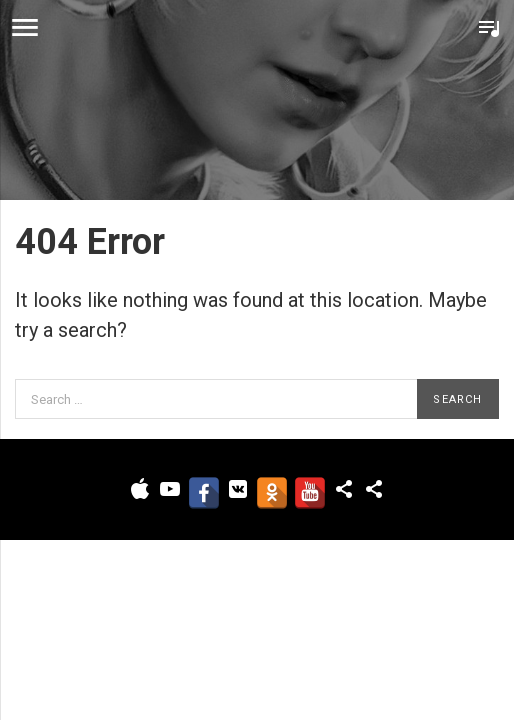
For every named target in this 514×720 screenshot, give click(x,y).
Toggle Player (489, 28)
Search (457, 399)
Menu (25, 28)
